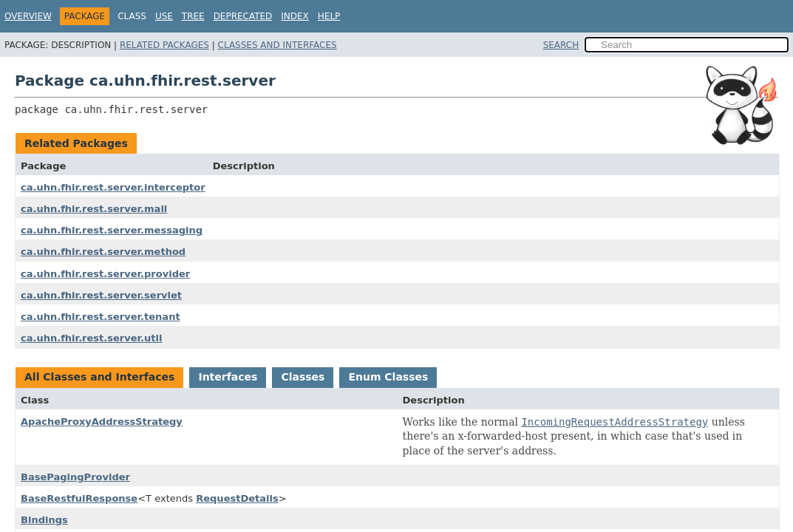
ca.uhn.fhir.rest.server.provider (105, 274)
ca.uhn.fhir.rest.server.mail (94, 209)
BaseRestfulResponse (79, 498)
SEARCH (561, 45)
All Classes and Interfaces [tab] (99, 377)
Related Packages (164, 45)
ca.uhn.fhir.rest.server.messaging (112, 230)
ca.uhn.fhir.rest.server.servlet (101, 295)
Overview (28, 16)
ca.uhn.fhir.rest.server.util (91, 338)
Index (295, 16)
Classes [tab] (303, 377)
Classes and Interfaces (278, 45)
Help (329, 16)
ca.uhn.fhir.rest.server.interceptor (113, 187)
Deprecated (243, 16)
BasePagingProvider (75, 477)
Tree (193, 16)
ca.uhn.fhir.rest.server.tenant (101, 317)
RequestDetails (237, 498)
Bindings (44, 520)
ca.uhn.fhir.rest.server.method (103, 252)
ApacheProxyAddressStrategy (102, 422)
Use (164, 16)
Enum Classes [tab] (388, 377)
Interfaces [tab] (228, 377)
